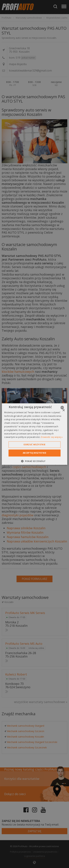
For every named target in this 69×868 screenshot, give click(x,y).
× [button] (64, 410)
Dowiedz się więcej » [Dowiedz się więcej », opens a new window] (52, 437)
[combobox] (63, 407)
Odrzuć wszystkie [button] (34, 445)
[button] (34, 461)
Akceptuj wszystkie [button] (34, 453)
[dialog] (34, 434)
